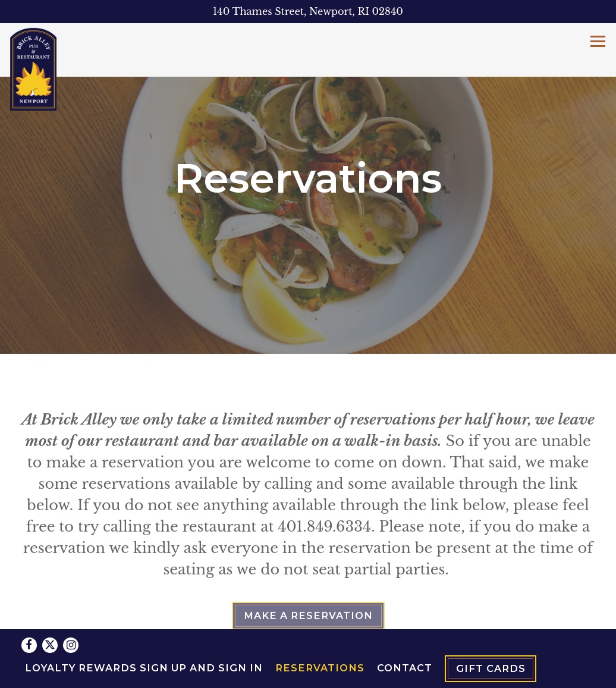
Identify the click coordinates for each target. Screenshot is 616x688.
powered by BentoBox (308, 673)
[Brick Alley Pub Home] (33, 68)
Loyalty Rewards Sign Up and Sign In (144, 637)
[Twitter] (50, 615)
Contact (405, 637)
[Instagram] (71, 615)
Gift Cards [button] (491, 639)
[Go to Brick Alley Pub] (308, 11)
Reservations (320, 637)
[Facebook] (29, 615)
